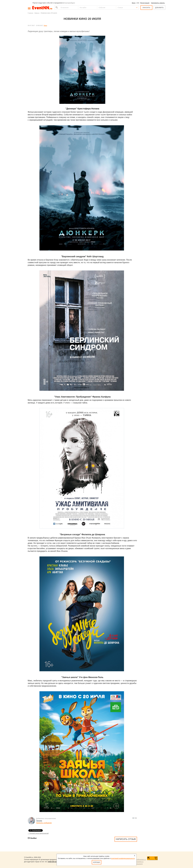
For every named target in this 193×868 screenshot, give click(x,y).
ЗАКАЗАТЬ (146, 8)
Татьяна (39, 821)
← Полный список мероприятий (38, 833)
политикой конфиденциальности (123, 858)
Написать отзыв (126, 839)
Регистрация (145, 3)
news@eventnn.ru (140, 860)
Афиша (37, 13)
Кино (45, 25)
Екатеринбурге (70, 3)
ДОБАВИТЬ (159, 8)
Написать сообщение (44, 823)
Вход (134, 3)
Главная (30, 13)
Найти (56, 7)
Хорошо (96, 862)
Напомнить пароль (158, 3)
